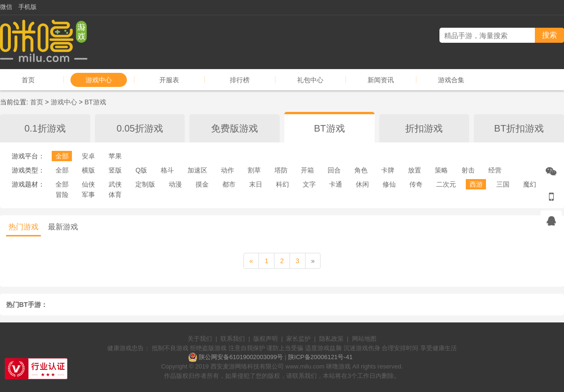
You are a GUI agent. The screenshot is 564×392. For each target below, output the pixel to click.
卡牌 (388, 170)
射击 (468, 170)
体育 (115, 195)
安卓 (88, 156)
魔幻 (530, 184)
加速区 (197, 170)
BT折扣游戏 (519, 128)
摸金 (202, 184)
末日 (256, 184)
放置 (415, 170)
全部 (62, 156)
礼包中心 (310, 80)
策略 (441, 170)
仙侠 (88, 184)
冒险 (62, 195)
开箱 (307, 170)
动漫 (175, 184)
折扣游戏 (424, 128)
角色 (361, 170)
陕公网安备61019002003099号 (241, 357)
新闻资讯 (381, 80)
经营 (495, 170)
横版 (88, 170)
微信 (6, 7)
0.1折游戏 (45, 128)
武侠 (115, 184)
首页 (28, 80)
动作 (227, 170)
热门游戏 (23, 227)
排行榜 (240, 80)
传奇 (416, 184)
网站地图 (364, 339)
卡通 (336, 184)
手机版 (27, 7)
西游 (476, 184)
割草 (254, 170)
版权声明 (266, 339)
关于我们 (200, 339)
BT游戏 (95, 102)
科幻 (282, 184)
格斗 (167, 170)
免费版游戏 (235, 128)
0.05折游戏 (140, 128)
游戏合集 (451, 80)
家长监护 (298, 339)
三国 (503, 184)
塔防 (281, 170)
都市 (229, 184)
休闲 (362, 184)
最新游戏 (63, 227)
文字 (309, 184)
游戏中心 (99, 80)
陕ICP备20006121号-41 (320, 357)
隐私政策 (331, 339)
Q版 (141, 170)
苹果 (115, 156)
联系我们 (233, 339)
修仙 (389, 184)
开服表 (169, 80)
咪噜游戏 (338, 366)
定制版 (145, 184)
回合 (334, 170)
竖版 (115, 170)
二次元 (446, 184)
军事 (88, 195)
